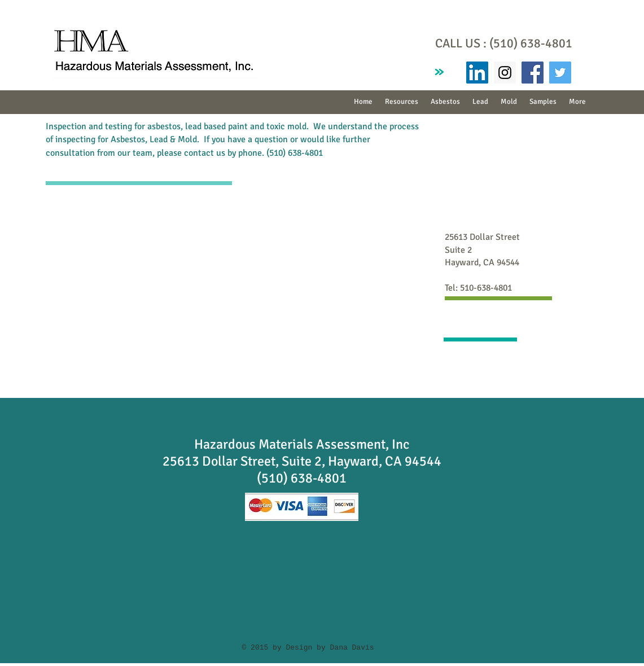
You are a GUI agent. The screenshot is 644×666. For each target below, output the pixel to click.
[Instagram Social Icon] (505, 73)
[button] (445, 102)
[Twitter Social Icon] (560, 73)
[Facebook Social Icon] (533, 73)
